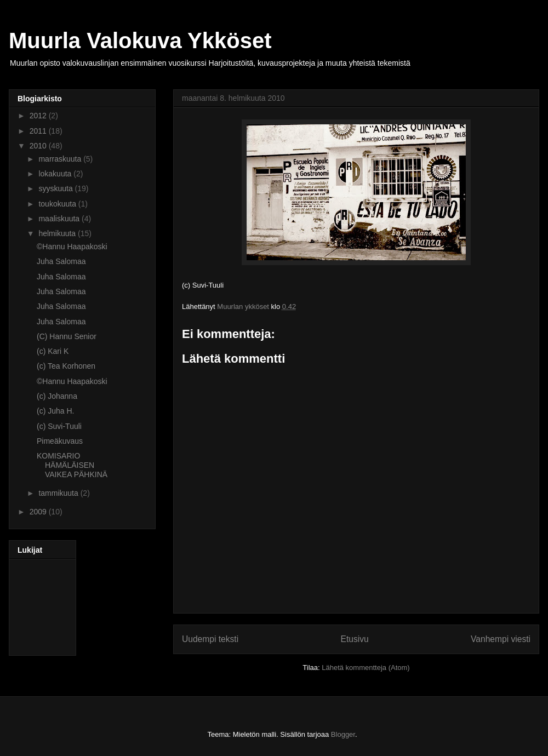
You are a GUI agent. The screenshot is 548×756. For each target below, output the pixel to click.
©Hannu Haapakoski (72, 247)
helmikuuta (58, 233)
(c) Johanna (57, 396)
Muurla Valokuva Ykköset (140, 41)
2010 (39, 146)
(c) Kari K (53, 351)
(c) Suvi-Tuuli (59, 426)
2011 (39, 131)
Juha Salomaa (61, 261)
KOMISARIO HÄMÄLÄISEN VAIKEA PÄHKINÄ (72, 465)
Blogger (343, 734)
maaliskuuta (60, 219)
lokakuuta (56, 174)
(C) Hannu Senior (67, 336)
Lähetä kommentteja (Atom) (366, 668)
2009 (39, 512)
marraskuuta (61, 159)
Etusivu (355, 639)
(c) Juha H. (55, 411)
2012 (39, 116)
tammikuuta (59, 493)
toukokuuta (58, 204)
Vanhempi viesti (501, 639)
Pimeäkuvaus (60, 441)
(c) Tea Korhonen (66, 366)
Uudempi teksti (210, 639)
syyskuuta (56, 188)
